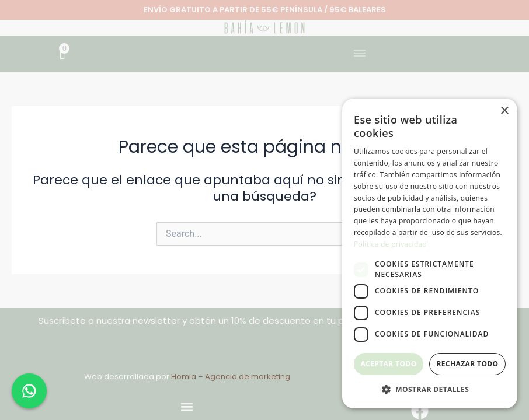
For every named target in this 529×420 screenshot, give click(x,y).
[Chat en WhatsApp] (29, 391)
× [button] (504, 111)
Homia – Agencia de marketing (231, 377)
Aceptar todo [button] (388, 364)
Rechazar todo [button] (467, 364)
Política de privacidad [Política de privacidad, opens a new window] (390, 244)
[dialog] (430, 253)
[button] (360, 54)
